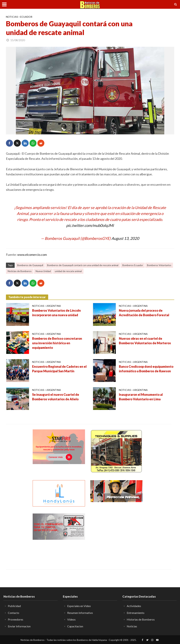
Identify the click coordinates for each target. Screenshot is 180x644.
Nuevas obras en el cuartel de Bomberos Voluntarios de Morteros (145, 341)
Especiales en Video (79, 606)
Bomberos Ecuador (133, 265)
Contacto (14, 613)
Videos (71, 619)
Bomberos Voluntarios (159, 265)
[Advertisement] (116, 535)
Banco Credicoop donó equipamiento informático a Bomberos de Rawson (146, 369)
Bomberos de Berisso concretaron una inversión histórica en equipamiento (57, 343)
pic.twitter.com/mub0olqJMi (90, 225)
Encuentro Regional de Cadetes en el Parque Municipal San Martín (59, 369)
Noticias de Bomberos (20, 271)
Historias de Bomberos (141, 619)
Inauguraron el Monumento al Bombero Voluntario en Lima (141, 397)
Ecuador (26, 17)
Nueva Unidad (43, 271)
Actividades (134, 606)
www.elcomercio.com (32, 255)
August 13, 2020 (125, 238)
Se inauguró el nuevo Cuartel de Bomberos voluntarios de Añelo (56, 397)
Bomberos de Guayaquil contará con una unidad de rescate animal (83, 265)
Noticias (12, 17)
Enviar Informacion (19, 626)
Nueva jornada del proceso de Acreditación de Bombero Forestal (144, 313)
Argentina (54, 306)
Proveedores (16, 619)
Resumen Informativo (80, 613)
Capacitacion (75, 626)
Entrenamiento (136, 613)
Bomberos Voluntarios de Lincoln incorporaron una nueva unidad (56, 313)
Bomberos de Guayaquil (30, 265)
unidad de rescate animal (68, 271)
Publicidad (14, 606)
